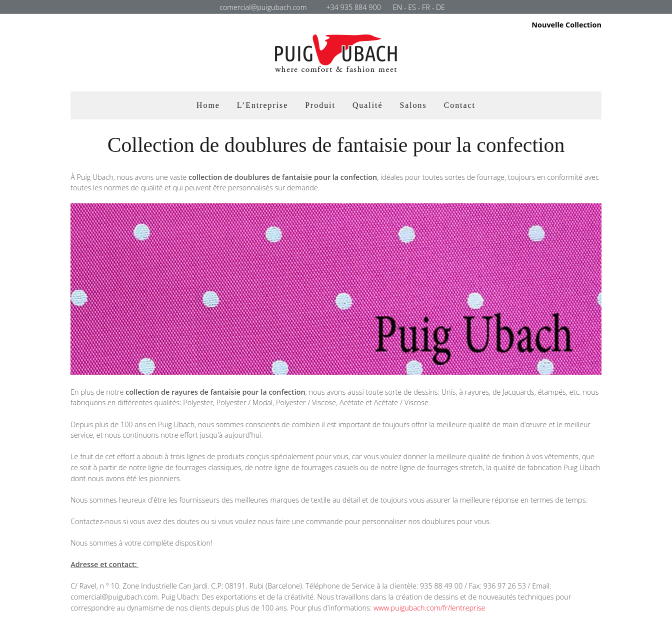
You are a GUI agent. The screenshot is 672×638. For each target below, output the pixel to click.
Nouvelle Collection (566, 25)
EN (397, 7)
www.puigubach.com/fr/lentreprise (429, 608)
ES (412, 7)
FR (426, 7)
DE (440, 7)
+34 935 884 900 (353, 7)
